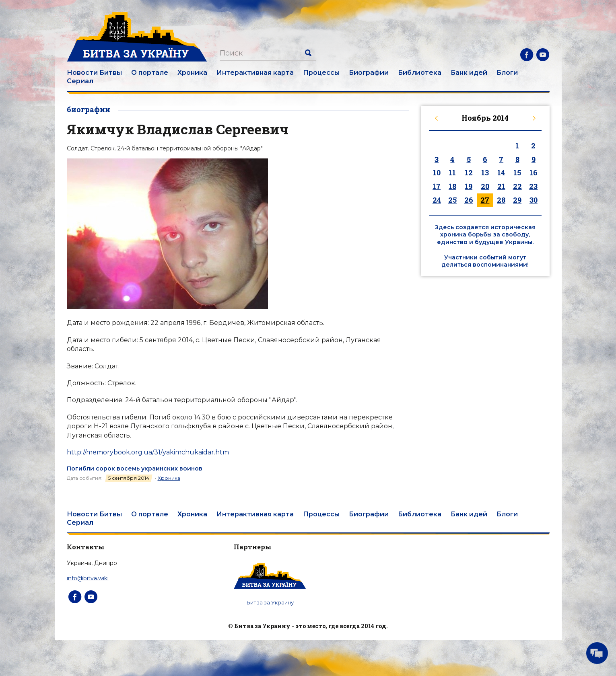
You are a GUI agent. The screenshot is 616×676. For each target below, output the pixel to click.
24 (437, 200)
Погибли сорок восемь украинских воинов (135, 468)
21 (501, 186)
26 (469, 200)
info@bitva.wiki (88, 578)
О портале (150, 73)
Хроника (192, 73)
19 (469, 186)
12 (469, 173)
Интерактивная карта (255, 73)
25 (452, 200)
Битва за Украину (270, 602)
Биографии (369, 73)
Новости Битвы (94, 73)
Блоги (507, 73)
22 (517, 186)
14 (501, 173)
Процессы (321, 73)
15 (517, 173)
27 (485, 200)
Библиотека (420, 73)
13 (485, 173)
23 (533, 186)
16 (534, 173)
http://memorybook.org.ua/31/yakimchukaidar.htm (148, 452)
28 (501, 200)
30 (534, 200)
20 (485, 186)
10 (437, 173)
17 (437, 186)
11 (452, 173)
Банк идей (469, 73)
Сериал (80, 81)
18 (452, 186)
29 (517, 200)
